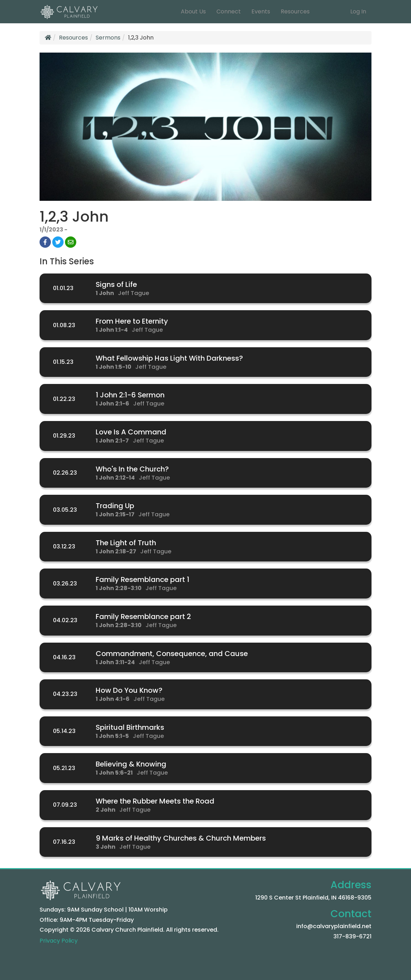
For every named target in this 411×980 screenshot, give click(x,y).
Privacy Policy (59, 941)
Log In (358, 11)
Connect (229, 11)
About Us (193, 11)
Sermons (108, 38)
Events (261, 11)
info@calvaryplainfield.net (334, 926)
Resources (295, 11)
